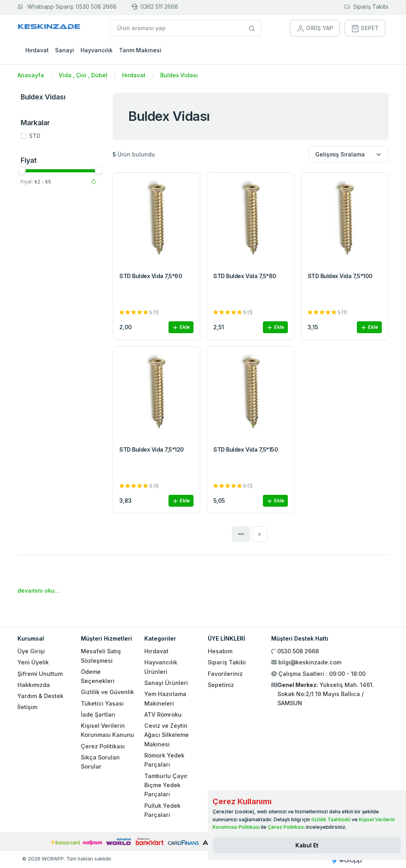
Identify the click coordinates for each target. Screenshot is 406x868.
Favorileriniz (225, 674)
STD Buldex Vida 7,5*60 (151, 276)
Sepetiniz (221, 685)
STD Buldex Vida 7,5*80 (245, 276)
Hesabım (220, 651)
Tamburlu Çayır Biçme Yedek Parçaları (166, 785)
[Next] (260, 534)
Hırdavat (37, 50)
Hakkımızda (34, 685)
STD (35, 136)
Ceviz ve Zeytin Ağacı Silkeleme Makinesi (167, 735)
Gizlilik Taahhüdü (331, 819)
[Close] (307, 845)
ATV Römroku (163, 714)
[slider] (22, 170)
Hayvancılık (97, 50)
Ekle (181, 327)
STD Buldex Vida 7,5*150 (246, 449)
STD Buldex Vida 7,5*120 (152, 449)
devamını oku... (38, 590)
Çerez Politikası (103, 746)
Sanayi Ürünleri (166, 683)
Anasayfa (31, 75)
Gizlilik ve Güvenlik (107, 692)
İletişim (27, 707)
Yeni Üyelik (33, 662)
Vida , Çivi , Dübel (83, 75)
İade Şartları (98, 714)
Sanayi (65, 50)
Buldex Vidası (179, 75)
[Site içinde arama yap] (252, 28)
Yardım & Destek (40, 696)
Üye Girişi (31, 651)
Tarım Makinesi (140, 50)
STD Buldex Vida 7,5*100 (340, 276)
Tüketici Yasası (102, 703)
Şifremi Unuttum (40, 674)
